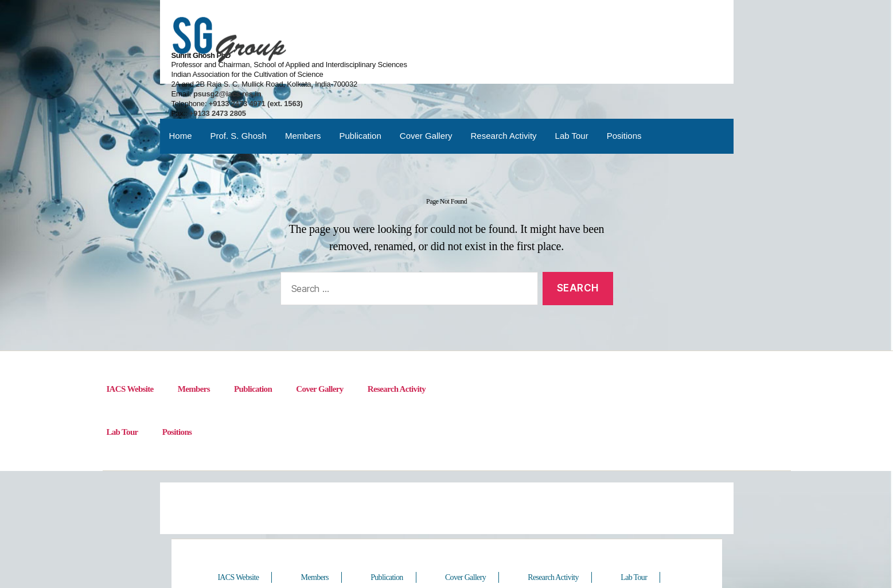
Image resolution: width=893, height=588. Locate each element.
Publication (360, 94)
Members (303, 94)
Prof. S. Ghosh (239, 94)
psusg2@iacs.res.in (535, 48)
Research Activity (504, 94)
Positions (624, 94)
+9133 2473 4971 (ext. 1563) (563, 58)
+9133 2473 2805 (526, 68)
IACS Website (130, 351)
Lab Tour (572, 94)
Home (181, 94)
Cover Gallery (426, 94)
